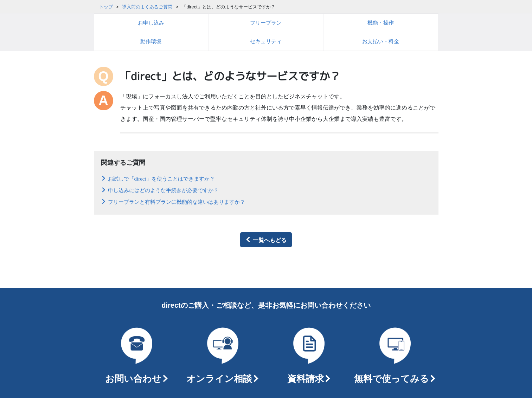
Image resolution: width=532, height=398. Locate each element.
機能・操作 (381, 23)
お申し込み (151, 23)
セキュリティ (266, 41)
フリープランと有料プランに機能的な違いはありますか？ (177, 201)
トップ (106, 7)
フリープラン (266, 23)
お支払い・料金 (381, 41)
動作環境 (151, 41)
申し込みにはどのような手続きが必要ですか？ (163, 190)
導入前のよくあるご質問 (147, 7)
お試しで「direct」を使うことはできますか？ (161, 178)
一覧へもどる (270, 240)
